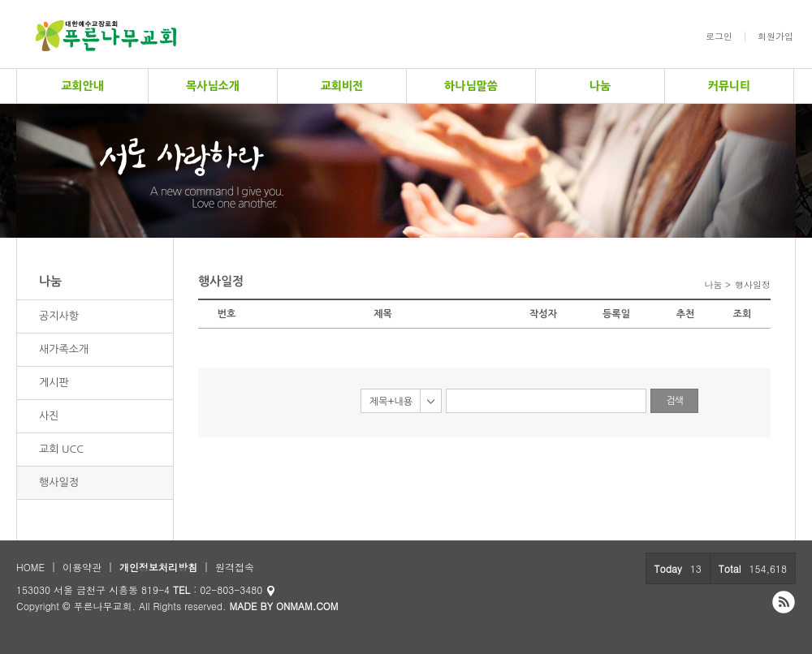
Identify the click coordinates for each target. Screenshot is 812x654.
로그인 (719, 37)
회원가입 (775, 37)
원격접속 (235, 567)
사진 (49, 416)
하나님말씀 (471, 86)
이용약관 (82, 567)
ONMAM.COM (307, 606)
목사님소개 (213, 86)
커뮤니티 (730, 86)
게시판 (54, 383)
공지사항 (59, 316)
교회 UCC (61, 449)
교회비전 (342, 86)
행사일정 (59, 482)
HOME (30, 567)
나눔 (600, 86)
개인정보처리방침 (158, 567)
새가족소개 (64, 349)
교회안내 (82, 86)
